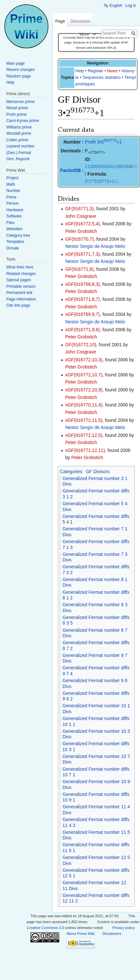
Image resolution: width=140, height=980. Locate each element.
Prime (11, 197)
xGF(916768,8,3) (82, 284)
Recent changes (20, 70)
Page (60, 21)
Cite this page (18, 305)
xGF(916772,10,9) (84, 390)
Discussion (80, 21)
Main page (15, 63)
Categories (71, 472)
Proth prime (16, 114)
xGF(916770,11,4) (84, 405)
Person (12, 203)
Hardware (15, 210)
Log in (131, 6)
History (128, 71)
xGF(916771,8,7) (82, 299)
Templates (15, 242)
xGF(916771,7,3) (82, 254)
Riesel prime (17, 108)
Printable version (21, 286)
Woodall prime (19, 133)
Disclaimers (112, 934)
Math (11, 184)
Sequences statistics (102, 77)
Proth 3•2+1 (104, 142)
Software (14, 216)
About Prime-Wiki (80, 934)
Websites (14, 229)
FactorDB (70, 170)
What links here (20, 267)
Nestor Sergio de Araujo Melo (95, 246)
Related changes (21, 274)
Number (13, 191)
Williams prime (19, 127)
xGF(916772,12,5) (84, 435)
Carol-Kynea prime (23, 121)
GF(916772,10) (81, 345)
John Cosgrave (80, 216)
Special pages (18, 280)
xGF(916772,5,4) (82, 224)
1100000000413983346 (109, 166)
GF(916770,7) (79, 239)
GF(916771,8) (79, 269)
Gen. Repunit (18, 159)
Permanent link (19, 293)
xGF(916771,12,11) (85, 450)
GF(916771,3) (79, 209)
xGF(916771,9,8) (82, 330)
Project (12, 178)
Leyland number (20, 146)
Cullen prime (17, 140)
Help (79, 71)
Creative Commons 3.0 (45, 928)
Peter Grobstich (81, 231)
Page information (21, 299)
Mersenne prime (20, 102)
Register (96, 71)
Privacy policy (123, 928)
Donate (13, 248)
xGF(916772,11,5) (84, 420)
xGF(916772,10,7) (84, 375)
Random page (18, 76)
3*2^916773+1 (100, 181)
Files (10, 223)
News (112, 71)
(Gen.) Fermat (18, 153)
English (116, 6)
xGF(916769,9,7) (82, 314)
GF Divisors (98, 472)
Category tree (18, 235)
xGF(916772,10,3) (84, 360)
